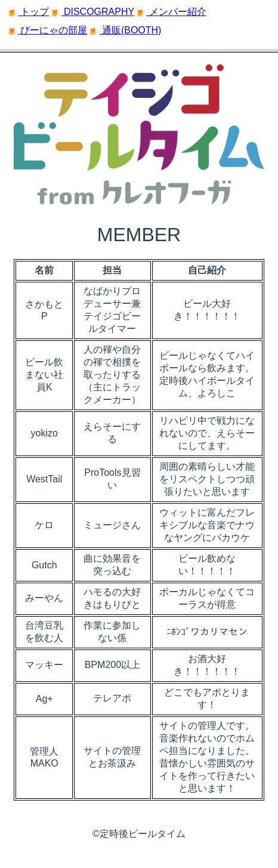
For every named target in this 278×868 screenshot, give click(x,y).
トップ (33, 12)
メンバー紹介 (176, 12)
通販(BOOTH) (130, 30)
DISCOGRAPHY (98, 12)
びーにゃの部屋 (52, 30)
